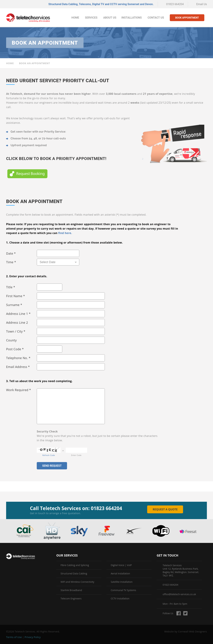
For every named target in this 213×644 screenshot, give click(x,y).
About (110, 18)
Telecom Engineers (71, 599)
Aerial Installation (120, 574)
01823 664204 (175, 4)
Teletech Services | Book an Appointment (28, 18)
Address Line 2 (17, 323)
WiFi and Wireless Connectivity (77, 582)
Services (91, 18)
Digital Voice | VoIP (121, 565)
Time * (11, 262)
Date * (11, 253)
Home (75, 18)
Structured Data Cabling (74, 574)
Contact (156, 18)
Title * (11, 287)
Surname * (14, 305)
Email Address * (18, 367)
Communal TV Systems (123, 590)
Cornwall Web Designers (192, 631)
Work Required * (19, 390)
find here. (65, 233)
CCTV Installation (120, 599)
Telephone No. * (18, 358)
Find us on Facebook (179, 613)
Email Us (202, 4)
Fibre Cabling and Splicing (75, 565)
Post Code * (15, 349)
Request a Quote (165, 509)
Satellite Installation (122, 582)
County (11, 340)
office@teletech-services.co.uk (179, 594)
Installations (132, 18)
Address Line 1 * (18, 314)
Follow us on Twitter (185, 613)
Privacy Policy (33, 637)
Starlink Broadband (71, 590)
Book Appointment (187, 18)
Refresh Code (49, 455)
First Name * (16, 296)
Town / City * (16, 331)
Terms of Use (14, 637)
